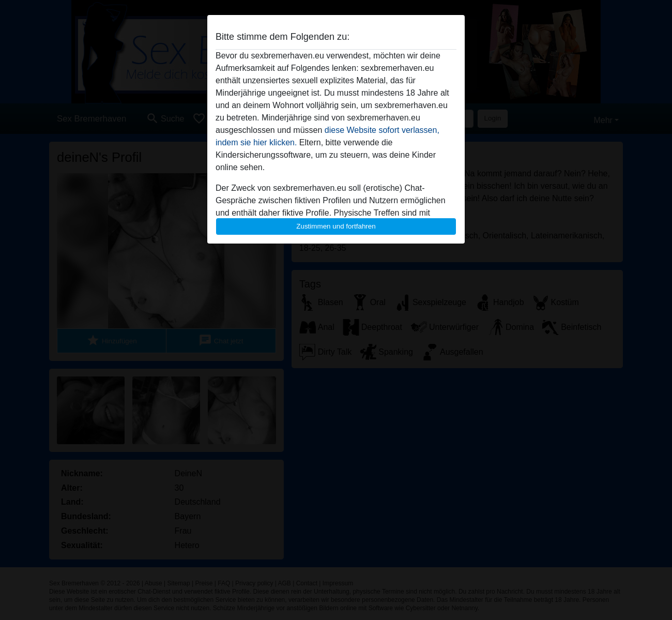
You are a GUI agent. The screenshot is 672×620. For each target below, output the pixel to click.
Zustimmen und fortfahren (336, 226)
